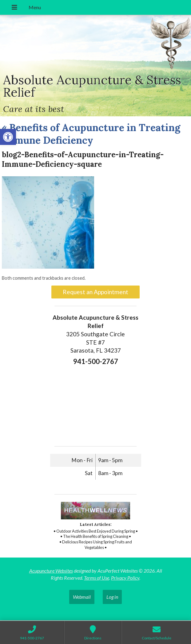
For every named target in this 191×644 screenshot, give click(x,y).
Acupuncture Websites (51, 571)
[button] (8, 137)
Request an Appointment (95, 292)
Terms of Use (97, 578)
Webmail (82, 597)
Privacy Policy (125, 578)
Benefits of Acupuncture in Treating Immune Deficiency (91, 134)
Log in (112, 597)
